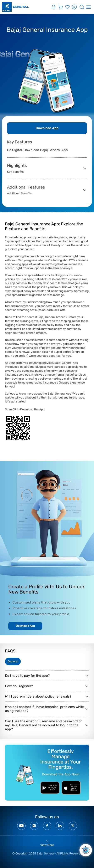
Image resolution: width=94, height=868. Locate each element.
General (13, 661)
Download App (47, 128)
